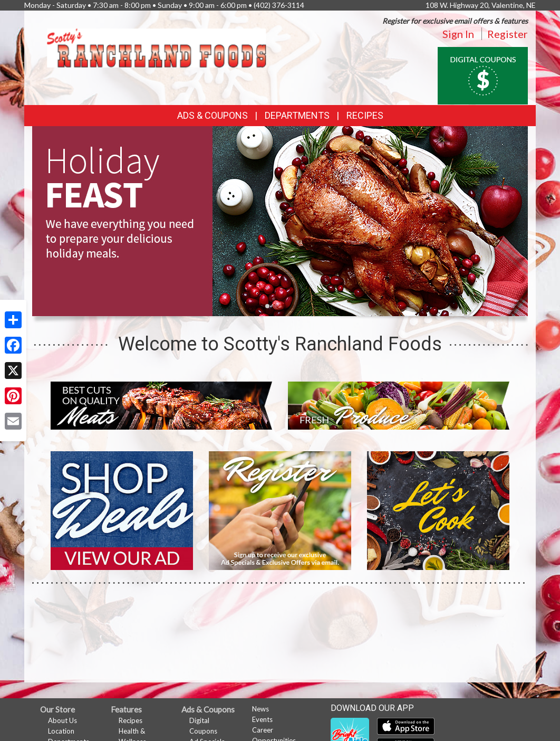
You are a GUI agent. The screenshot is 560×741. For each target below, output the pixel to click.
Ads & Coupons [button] (213, 115)
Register (508, 34)
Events (262, 719)
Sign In (458, 34)
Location (61, 731)
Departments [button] (297, 115)
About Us (62, 720)
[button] (267, 306)
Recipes (365, 115)
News (260, 709)
